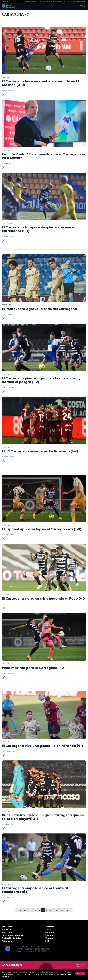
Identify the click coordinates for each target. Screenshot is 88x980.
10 (56, 910)
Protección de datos (12, 938)
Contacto (50, 927)
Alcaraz (83, 1)
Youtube (49, 938)
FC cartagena (75, 1)
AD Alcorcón (7, 223)
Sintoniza (6, 930)
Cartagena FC (7, 77)
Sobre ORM (7, 927)
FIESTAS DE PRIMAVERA (44, 1)
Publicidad (7, 932)
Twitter (49, 930)
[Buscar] (84, 6)
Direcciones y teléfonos (13, 935)
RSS (47, 941)
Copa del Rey (7, 305)
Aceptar (80, 973)
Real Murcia (67, 1)
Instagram (50, 935)
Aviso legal (7, 941)
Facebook (50, 932)
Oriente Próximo (31, 1)
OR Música (80, 967)
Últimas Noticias (56, 1)
